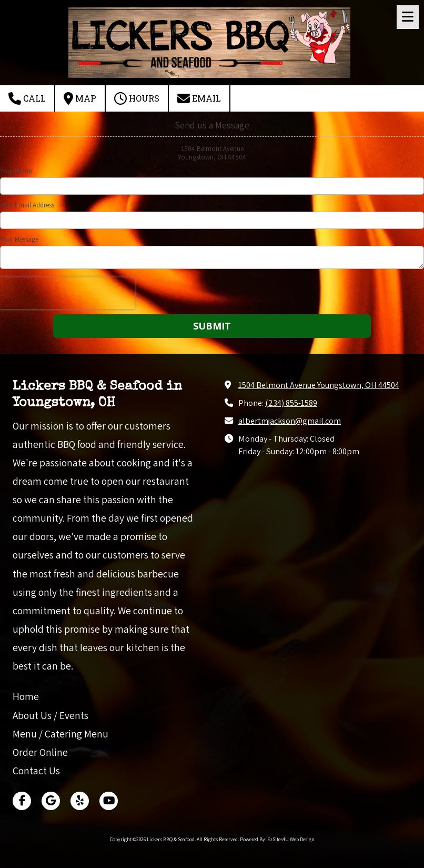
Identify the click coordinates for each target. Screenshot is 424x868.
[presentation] (67, 293)
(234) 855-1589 (291, 403)
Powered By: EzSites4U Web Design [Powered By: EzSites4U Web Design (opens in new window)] (277, 839)
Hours (137, 98)
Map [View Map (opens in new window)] (80, 98)
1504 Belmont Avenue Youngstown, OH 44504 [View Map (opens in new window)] (319, 385)
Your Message (19, 240)
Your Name (16, 171)
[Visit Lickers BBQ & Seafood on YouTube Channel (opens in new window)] (109, 801)
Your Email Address (27, 205)
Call (27, 98)
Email (199, 98)
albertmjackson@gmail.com (290, 421)
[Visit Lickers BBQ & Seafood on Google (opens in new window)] (51, 801)
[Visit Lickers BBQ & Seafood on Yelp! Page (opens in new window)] (80, 801)
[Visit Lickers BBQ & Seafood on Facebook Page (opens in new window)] (22, 801)
